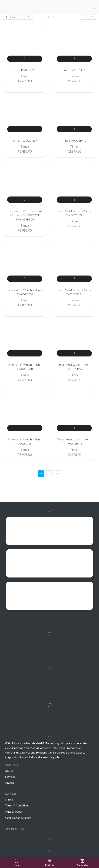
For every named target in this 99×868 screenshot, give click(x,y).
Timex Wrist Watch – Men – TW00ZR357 (74, 367)
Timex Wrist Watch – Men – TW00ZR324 (74, 292)
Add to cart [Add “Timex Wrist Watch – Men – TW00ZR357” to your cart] (74, 353)
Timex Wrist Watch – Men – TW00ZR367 (25, 441)
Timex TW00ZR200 (25, 70)
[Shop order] (18, 17)
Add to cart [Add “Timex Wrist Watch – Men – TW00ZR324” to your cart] (74, 279)
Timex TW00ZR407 (25, 141)
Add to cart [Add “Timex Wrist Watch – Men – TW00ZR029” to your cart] (74, 200)
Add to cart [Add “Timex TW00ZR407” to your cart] (25, 129)
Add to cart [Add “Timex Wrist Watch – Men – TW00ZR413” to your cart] (74, 428)
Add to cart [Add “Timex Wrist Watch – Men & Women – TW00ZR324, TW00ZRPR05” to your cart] (25, 200)
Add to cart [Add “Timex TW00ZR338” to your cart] (74, 59)
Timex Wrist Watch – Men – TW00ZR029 (74, 213)
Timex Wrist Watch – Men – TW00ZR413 (74, 441)
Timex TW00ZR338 (74, 70)
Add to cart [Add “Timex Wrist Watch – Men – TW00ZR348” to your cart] (25, 353)
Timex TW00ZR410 (74, 141)
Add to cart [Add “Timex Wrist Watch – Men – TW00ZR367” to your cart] (25, 428)
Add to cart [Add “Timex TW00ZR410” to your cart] (74, 129)
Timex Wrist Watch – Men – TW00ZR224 (25, 292)
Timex (25, 76)
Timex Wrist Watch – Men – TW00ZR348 (25, 367)
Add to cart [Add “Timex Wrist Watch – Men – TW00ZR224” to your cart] (25, 279)
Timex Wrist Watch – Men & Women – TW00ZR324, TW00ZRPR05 (25, 215)
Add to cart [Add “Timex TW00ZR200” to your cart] (25, 59)
